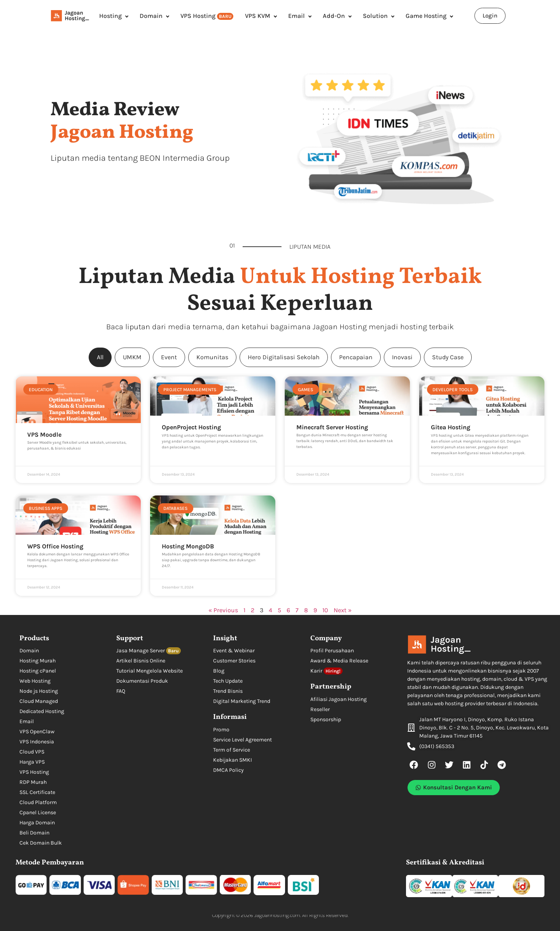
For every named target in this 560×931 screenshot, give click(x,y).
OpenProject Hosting (191, 427)
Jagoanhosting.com (277, 915)
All (100, 357)
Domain (151, 16)
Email (297, 16)
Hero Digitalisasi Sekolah (284, 357)
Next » (343, 610)
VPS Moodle (44, 435)
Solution (375, 16)
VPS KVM (258, 16)
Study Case (448, 357)
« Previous (223, 610)
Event (169, 357)
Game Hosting (426, 16)
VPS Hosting (207, 16)
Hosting (110, 16)
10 (325, 610)
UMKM (132, 357)
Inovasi (402, 357)
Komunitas (212, 357)
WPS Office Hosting (55, 546)
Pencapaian (356, 357)
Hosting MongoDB (188, 546)
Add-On (334, 16)
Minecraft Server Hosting (332, 427)
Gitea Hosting (451, 427)
